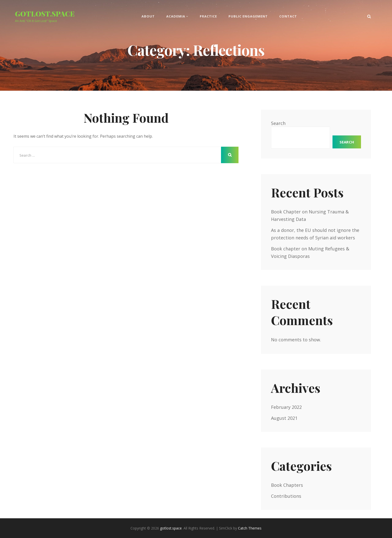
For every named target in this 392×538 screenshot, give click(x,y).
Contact (288, 16)
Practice (208, 16)
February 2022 (286, 407)
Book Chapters (287, 485)
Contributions (286, 496)
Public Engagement (248, 16)
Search (278, 123)
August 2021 (284, 418)
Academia (176, 16)
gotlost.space (45, 14)
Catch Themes (250, 528)
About (148, 16)
